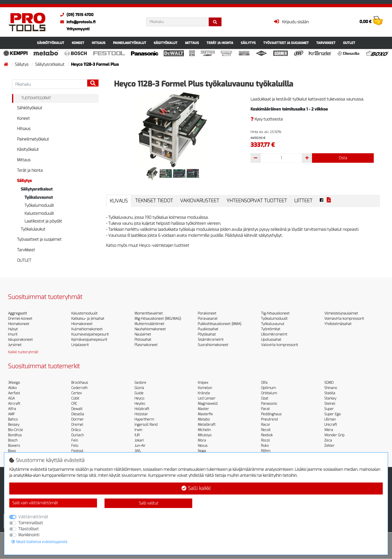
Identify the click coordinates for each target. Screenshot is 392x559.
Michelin (204, 430)
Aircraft (14, 404)
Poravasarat (208, 319)
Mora (202, 440)
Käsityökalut (166, 43)
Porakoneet (207, 313)
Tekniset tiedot (154, 201)
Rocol (265, 440)
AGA (11, 398)
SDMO (329, 383)
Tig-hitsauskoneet (275, 313)
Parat (265, 409)
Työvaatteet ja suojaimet (286, 43)
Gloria (139, 388)
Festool (77, 451)
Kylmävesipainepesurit (89, 340)
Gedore (140, 383)
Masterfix (205, 414)
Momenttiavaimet (149, 313)
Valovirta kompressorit (279, 345)
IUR (137, 435)
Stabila (330, 393)
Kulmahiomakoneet (87, 329)
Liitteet (303, 201)
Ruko (265, 446)
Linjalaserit (80, 345)
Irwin (138, 430)
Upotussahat (271, 340)
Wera (329, 430)
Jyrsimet (15, 345)
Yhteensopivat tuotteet (257, 201)
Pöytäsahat (207, 334)
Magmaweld (208, 404)
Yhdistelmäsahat (338, 324)
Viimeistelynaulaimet (341, 313)
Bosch (13, 440)
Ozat (265, 398)
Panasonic (269, 404)
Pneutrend (269, 419)
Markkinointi (29, 535)
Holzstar (141, 414)
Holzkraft (142, 409)
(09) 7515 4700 (76, 15)
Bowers (14, 446)
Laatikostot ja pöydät (43, 221)
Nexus (203, 446)
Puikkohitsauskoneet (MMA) (219, 324)
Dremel (77, 425)
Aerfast (14, 393)
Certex (76, 393)
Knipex (203, 383)
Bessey (14, 425)
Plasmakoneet (146, 345)
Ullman (330, 419)
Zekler (329, 446)
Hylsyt (13, 329)
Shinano (331, 388)
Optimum (268, 388)
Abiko (12, 388)
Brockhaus (80, 383)
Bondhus (15, 435)
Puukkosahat (208, 329)
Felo (75, 446)
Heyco (139, 398)
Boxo (12, 451)
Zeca (328, 440)
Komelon (205, 388)
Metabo (204, 419)
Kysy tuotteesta (267, 119)
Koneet (78, 43)
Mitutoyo (205, 435)
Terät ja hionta (220, 43)
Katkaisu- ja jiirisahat (88, 319)
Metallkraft (207, 425)
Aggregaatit (17, 313)
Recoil (266, 430)
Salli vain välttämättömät (35, 503)
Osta (343, 158)
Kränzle (204, 393)
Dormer (77, 419)
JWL (138, 451)
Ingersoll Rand (146, 425)
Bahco (13, 419)
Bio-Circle (15, 430)
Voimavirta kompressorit (344, 319)
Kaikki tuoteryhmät (23, 352)
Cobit (75, 398)
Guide (139, 393)
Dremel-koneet (20, 319)
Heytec (140, 404)
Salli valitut (148, 503)
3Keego (14, 383)
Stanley (330, 398)
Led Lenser (207, 398)
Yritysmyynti (78, 29)
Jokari (139, 440)
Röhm (266, 451)
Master (203, 409)
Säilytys (248, 43)
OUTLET (349, 43)
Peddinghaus (271, 414)
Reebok (267, 435)
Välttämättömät (33, 517)
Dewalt (77, 409)
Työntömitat (271, 329)
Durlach (77, 435)
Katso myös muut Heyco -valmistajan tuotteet (148, 245)
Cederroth (79, 388)
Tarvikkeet (326, 43)
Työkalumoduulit (39, 205)
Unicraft (331, 425)
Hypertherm (144, 419)
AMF (11, 414)
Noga (202, 451)
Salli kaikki (196, 488)
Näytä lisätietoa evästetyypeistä (39, 542)
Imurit (13, 334)
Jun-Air (140, 446)
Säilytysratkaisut (50, 64)
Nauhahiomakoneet (150, 329)
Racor (266, 425)
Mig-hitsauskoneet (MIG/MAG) (158, 319)
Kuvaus (119, 201)
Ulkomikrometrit (274, 334)
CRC (74, 404)
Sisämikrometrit (211, 340)
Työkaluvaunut (39, 197)
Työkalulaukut (33, 229)
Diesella (78, 414)
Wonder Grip (334, 435)
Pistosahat (143, 340)
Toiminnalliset (31, 523)
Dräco (76, 430)
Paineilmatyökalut (130, 43)
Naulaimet (143, 334)
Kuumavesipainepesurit (90, 334)
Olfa (264, 383)
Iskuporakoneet (20, 340)
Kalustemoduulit (39, 213)
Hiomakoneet (19, 324)
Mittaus (192, 43)
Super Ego (332, 414)
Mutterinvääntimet (149, 324)
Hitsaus (99, 43)
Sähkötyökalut (51, 43)
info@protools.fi (77, 22)
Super (329, 409)
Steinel (330, 404)
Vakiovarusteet (200, 201)
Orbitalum (269, 393)
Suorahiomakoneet (213, 345)
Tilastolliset (28, 529)
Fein (75, 440)
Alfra (12, 409)
